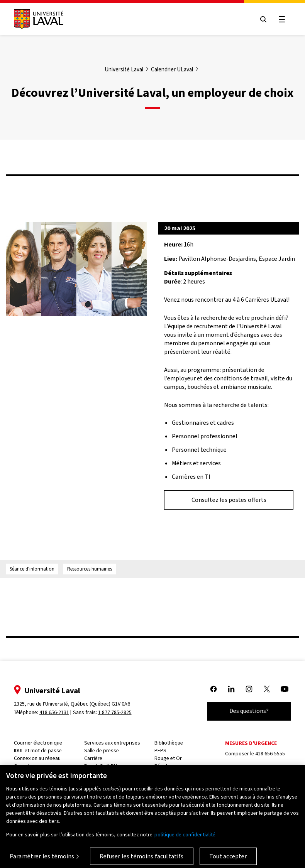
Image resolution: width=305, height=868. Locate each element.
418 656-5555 (270, 754)
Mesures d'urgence (251, 743)
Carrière (93, 758)
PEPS (160, 751)
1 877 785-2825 (115, 712)
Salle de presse (102, 751)
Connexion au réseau (37, 758)
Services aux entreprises (112, 743)
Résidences (168, 766)
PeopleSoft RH (101, 766)
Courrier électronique (38, 743)
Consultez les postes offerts (229, 500)
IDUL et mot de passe (38, 751)
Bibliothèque (169, 743)
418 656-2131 (54, 712)
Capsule (23, 766)
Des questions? (249, 711)
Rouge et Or (168, 758)
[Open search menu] (263, 19)
